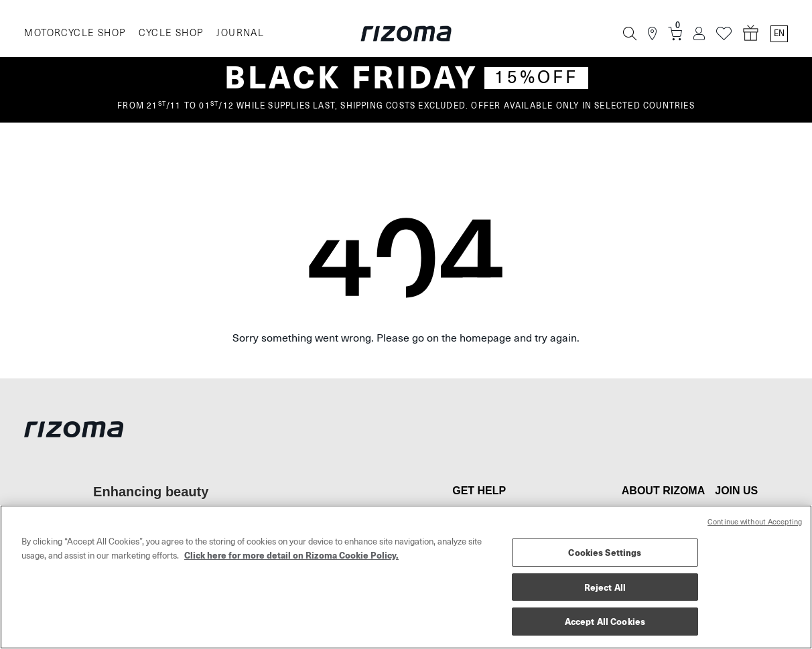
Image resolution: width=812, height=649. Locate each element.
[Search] (630, 33)
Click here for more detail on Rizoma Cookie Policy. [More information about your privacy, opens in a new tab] (291, 555)
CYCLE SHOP (171, 33)
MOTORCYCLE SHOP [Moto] (75, 33)
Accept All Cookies (605, 621)
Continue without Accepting (755, 522)
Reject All (605, 587)
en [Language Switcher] (779, 33)
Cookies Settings (605, 552)
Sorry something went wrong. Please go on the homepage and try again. (406, 338)
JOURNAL (240, 33)
